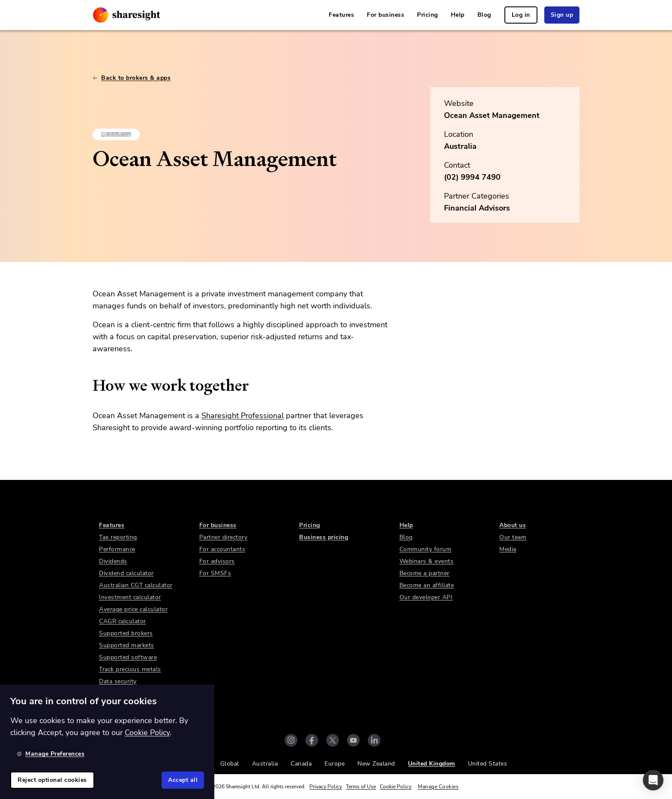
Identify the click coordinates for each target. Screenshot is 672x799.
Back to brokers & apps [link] (132, 78)
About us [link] (513, 525)
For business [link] (385, 15)
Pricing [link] (427, 15)
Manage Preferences (51, 754)
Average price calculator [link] (133, 609)
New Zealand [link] (376, 764)
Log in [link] (521, 15)
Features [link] (341, 15)
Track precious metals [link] (130, 669)
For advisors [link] (217, 561)
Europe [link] (334, 764)
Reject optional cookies (52, 780)
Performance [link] (117, 549)
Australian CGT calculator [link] (136, 585)
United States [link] (488, 764)
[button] (653, 780)
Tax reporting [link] (118, 537)
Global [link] (230, 764)
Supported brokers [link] (126, 633)
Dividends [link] (113, 561)
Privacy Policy (326, 787)
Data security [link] (118, 681)
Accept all (183, 780)
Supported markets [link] (127, 645)
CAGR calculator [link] (123, 621)
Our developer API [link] (426, 597)
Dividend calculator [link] (126, 573)
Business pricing (324, 537)
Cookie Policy (396, 787)
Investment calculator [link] (130, 597)
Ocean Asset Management (492, 115)
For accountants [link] (222, 549)
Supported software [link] (128, 657)
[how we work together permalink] (88, 386)
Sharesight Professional (243, 416)
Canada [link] (301, 764)
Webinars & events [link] (427, 561)
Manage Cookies (438, 787)
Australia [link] (265, 764)
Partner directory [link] (223, 537)
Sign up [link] (562, 15)
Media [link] (508, 549)
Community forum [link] (426, 549)
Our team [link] (513, 537)
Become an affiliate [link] (427, 585)
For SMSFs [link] (215, 573)
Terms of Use (361, 787)
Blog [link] (484, 15)
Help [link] (458, 15)
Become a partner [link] (424, 573)
